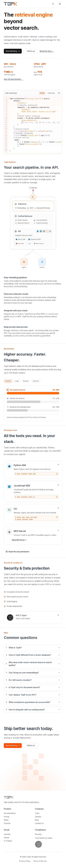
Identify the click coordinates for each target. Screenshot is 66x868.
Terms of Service (40, 861)
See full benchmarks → (13, 79)
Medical (26, 381)
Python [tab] (42, 93)
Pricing (7, 817)
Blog (37, 820)
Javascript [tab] (51, 93)
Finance (8, 381)
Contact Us (39, 823)
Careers (38, 817)
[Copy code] (59, 93)
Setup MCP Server (19, 540)
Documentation (10, 813)
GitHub (6, 838)
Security (38, 834)
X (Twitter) (8, 841)
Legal (17, 381)
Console (7, 823)
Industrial (36, 381)
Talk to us (31, 51)
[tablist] (47, 93)
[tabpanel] (33, 125)
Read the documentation (17, 552)
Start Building (13, 51)
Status (6, 820)
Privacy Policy (25, 861)
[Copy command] (57, 474)
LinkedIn (7, 834)
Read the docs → (47, 51)
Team (37, 813)
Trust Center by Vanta (44, 838)
